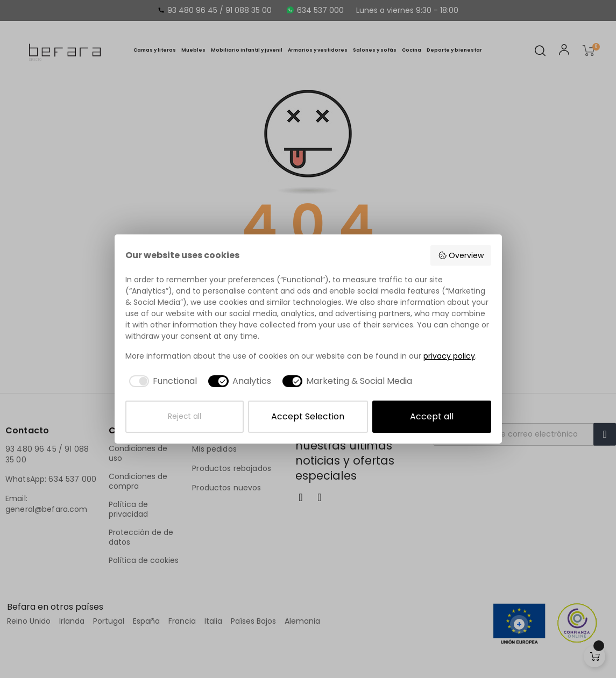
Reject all (185, 416)
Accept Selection (308, 416)
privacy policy (449, 356)
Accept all (432, 416)
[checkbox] (161, 381)
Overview (461, 255)
